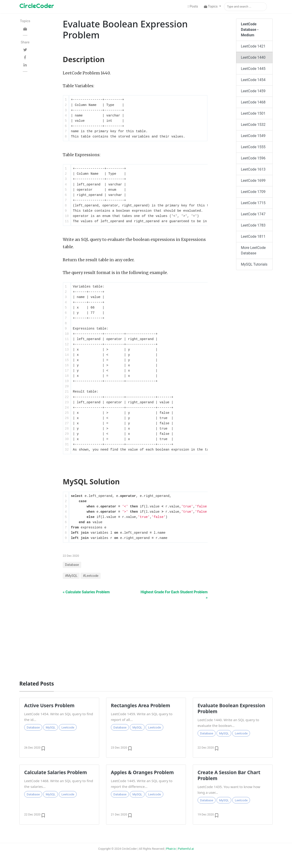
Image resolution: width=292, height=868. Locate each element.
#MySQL (71, 576)
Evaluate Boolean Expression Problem (231, 708)
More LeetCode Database (253, 250)
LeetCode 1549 (253, 136)
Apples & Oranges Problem (142, 772)
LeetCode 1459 (253, 91)
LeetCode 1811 (253, 236)
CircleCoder (37, 6)
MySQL (51, 727)
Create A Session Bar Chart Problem (229, 775)
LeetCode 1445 (253, 69)
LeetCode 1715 (253, 203)
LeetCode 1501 (253, 113)
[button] (212, 7)
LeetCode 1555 (253, 147)
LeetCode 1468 (253, 102)
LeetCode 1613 (253, 169)
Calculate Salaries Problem (56, 772)
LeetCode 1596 (253, 158)
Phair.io (171, 849)
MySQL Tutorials (254, 264)
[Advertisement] (146, 638)
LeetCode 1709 (253, 192)
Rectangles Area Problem (141, 705)
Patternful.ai (186, 849)
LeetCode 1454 (253, 80)
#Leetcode (91, 576)
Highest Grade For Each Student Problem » (174, 595)
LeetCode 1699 (253, 181)
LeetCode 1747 (253, 214)
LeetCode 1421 (253, 46)
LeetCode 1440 (253, 57)
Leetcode (68, 727)
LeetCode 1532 (253, 125)
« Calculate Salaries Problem (86, 592)
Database (72, 565)
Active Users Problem (49, 705)
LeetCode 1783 (253, 225)
